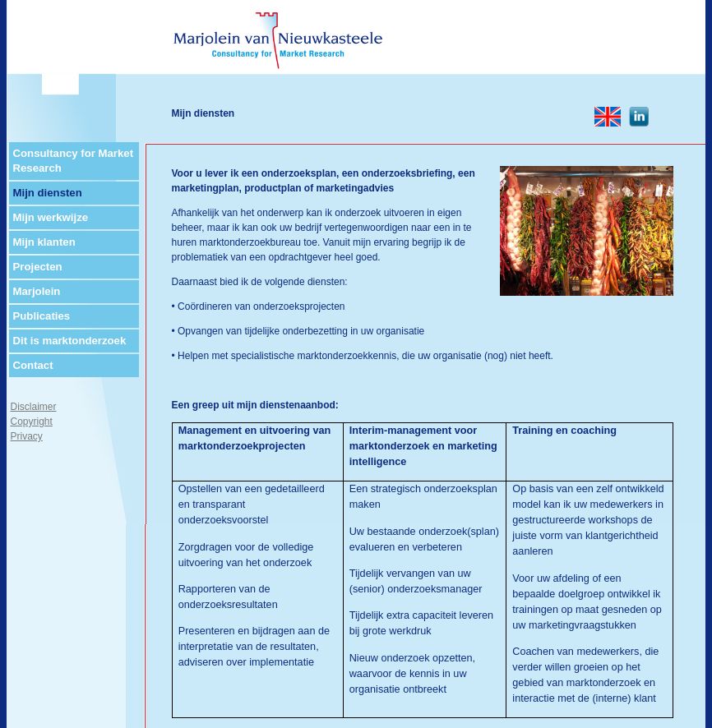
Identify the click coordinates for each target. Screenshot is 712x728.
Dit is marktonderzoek (70, 341)
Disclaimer (34, 407)
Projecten (38, 267)
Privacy (27, 436)
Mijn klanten (44, 242)
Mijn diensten (48, 193)
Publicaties (42, 316)
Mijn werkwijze (51, 217)
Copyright (32, 422)
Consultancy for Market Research (74, 161)
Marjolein (37, 291)
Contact (33, 365)
